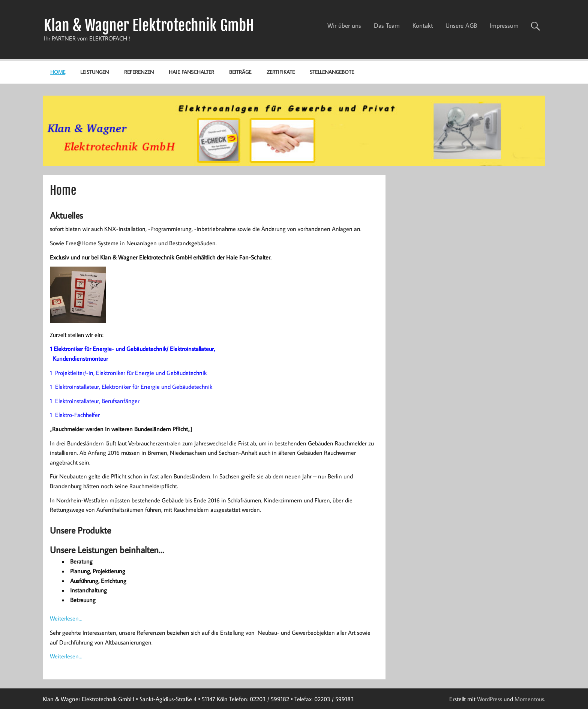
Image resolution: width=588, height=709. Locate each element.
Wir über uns (344, 25)
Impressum (504, 25)
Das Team (387, 25)
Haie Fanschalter (191, 72)
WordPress (490, 699)
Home (58, 72)
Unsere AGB (461, 25)
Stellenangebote (332, 72)
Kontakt (423, 25)
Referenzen (139, 72)
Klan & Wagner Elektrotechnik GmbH (149, 25)
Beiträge (240, 72)
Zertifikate (281, 72)
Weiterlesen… (66, 618)
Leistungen (94, 72)
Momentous (529, 699)
